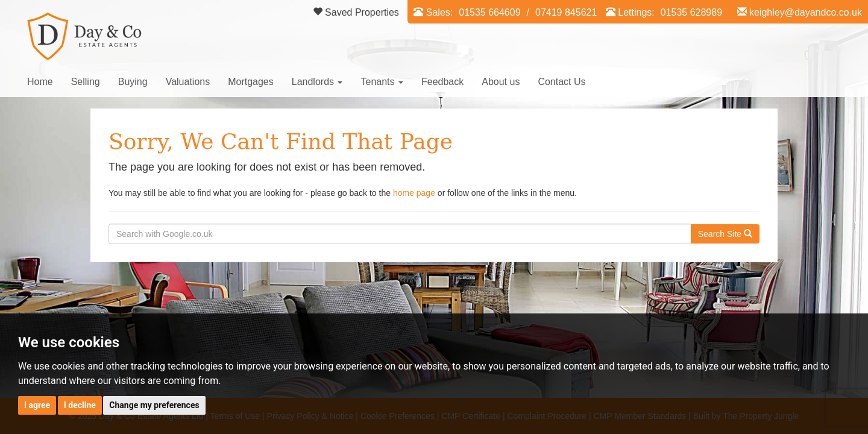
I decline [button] (80, 405)
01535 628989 (691, 12)
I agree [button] (37, 405)
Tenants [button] (382, 82)
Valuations (188, 82)
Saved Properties (356, 12)
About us (501, 82)
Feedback (442, 82)
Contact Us (561, 82)
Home (40, 82)
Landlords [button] (317, 82)
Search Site (725, 234)
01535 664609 (489, 12)
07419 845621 (566, 12)
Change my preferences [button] (154, 405)
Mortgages (251, 82)
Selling (86, 82)
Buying (133, 82)
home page (414, 193)
